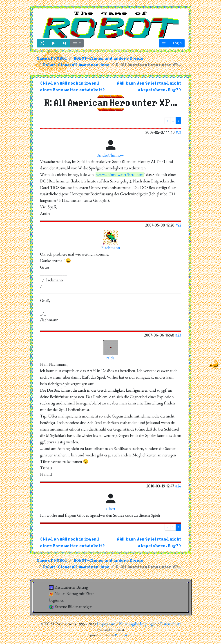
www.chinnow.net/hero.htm (120, 174)
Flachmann (111, 248)
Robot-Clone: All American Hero (76, 65)
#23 (178, 335)
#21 (179, 132)
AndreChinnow (111, 155)
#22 (178, 225)
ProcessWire (123, 635)
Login (177, 43)
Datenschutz (170, 624)
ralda (110, 358)
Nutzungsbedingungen (138, 624)
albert (111, 509)
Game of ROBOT (52, 59)
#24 (178, 486)
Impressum (106, 624)
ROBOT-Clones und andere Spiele (108, 59)
